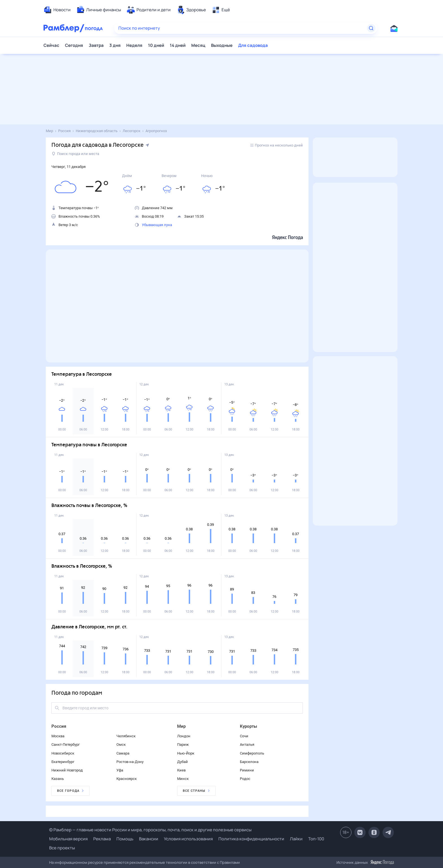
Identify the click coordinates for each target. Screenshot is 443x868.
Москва (58, 736)
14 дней (178, 45)
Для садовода (253, 45)
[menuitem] (57, 10)
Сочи (244, 736)
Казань (58, 779)
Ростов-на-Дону (130, 762)
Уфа (120, 770)
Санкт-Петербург (66, 745)
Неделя (134, 45)
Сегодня (74, 45)
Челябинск (126, 736)
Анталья (247, 745)
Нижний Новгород (67, 770)
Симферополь (252, 753)
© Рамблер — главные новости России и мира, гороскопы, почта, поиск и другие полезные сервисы (150, 830)
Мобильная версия (68, 839)
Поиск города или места (76, 154)
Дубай (183, 762)
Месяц (198, 45)
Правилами (230, 862)
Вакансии (149, 839)
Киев (181, 770)
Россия (59, 726)
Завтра (96, 45)
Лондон (184, 736)
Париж (183, 745)
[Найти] (371, 28)
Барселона (249, 762)
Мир (181, 726)
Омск (121, 745)
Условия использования (188, 839)
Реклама (102, 839)
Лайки (296, 839)
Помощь (125, 839)
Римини (247, 770)
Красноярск (127, 779)
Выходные (222, 45)
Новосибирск (63, 753)
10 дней (156, 45)
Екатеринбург (63, 762)
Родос (245, 779)
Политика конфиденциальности (251, 839)
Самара (123, 753)
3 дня (115, 45)
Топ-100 (316, 839)
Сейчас (51, 45)
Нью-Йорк (186, 753)
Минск (183, 779)
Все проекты (62, 848)
